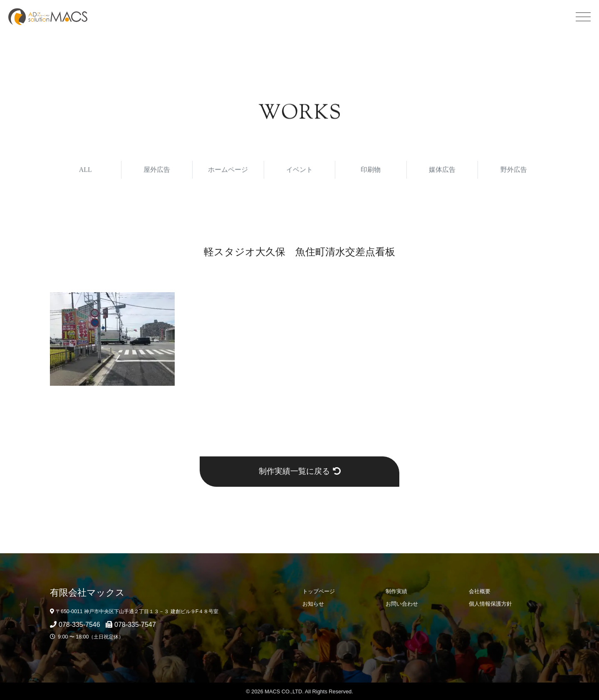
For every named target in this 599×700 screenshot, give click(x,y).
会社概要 (480, 591)
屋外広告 (157, 171)
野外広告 (514, 171)
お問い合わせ (402, 604)
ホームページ (228, 171)
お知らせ (313, 604)
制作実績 (396, 591)
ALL (85, 171)
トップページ (319, 591)
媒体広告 (442, 171)
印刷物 (371, 171)
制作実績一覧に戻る (300, 471)
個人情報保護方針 (490, 604)
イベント (299, 171)
